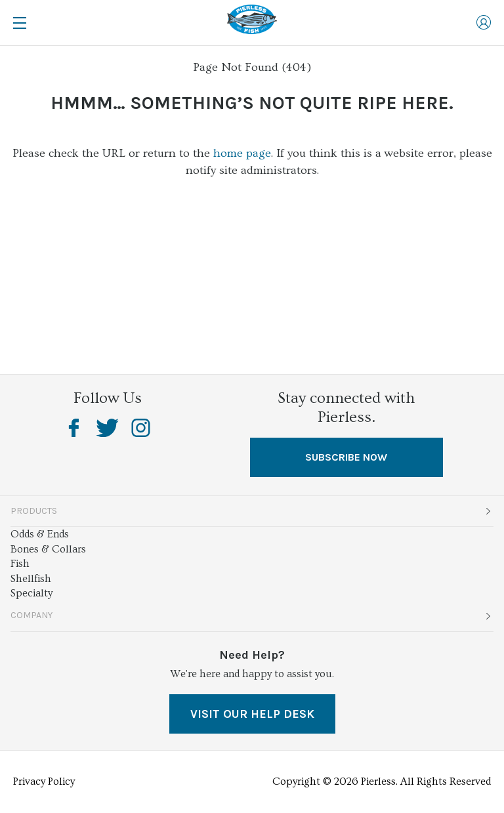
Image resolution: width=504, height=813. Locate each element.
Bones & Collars (48, 549)
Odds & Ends (40, 534)
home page (242, 153)
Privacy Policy (44, 782)
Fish (20, 564)
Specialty (31, 593)
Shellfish (31, 579)
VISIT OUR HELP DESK (252, 714)
